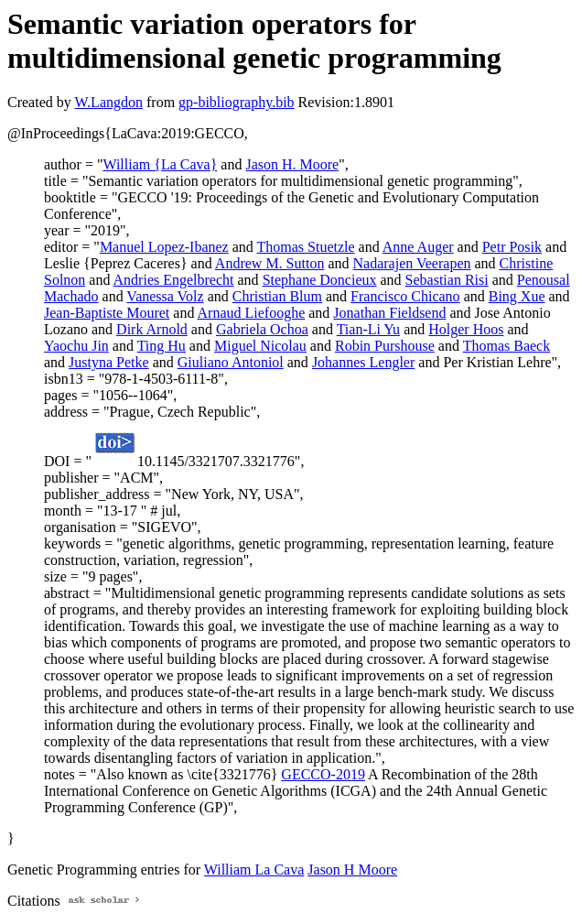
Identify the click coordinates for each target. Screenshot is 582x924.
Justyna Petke (109, 362)
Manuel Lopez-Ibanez (164, 247)
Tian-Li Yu (369, 329)
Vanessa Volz (165, 296)
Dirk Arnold (152, 329)
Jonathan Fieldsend (389, 313)
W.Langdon (108, 102)
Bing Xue (517, 296)
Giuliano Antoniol (231, 362)
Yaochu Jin (76, 346)
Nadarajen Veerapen (412, 263)
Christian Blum (277, 296)
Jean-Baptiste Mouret (107, 313)
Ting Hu (162, 346)
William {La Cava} (160, 164)
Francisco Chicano (405, 296)
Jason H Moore (352, 870)
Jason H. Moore (292, 164)
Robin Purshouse (385, 346)
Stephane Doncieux (320, 280)
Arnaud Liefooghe (252, 313)
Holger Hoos (466, 329)
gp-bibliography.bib (237, 102)
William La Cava (254, 870)
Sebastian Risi (447, 280)
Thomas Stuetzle (306, 247)
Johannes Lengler (363, 362)
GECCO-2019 (323, 774)
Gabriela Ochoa (262, 329)
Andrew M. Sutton (270, 263)
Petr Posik (512, 247)
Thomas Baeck (507, 346)
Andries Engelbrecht (174, 280)
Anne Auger (418, 247)
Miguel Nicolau (260, 346)
